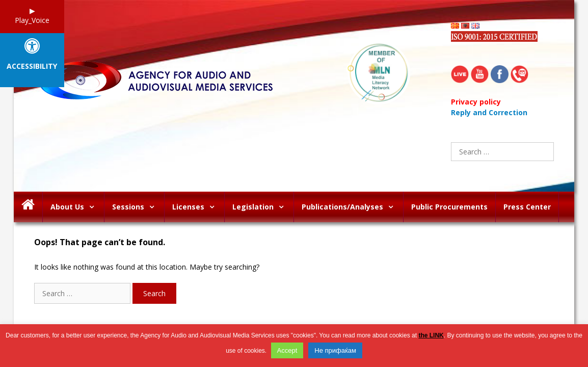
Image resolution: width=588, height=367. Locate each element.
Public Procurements (449, 207)
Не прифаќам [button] (335, 350)
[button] (94, 207)
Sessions (138, 207)
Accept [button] (287, 350)
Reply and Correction (489, 112)
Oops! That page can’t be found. (100, 242)
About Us (77, 207)
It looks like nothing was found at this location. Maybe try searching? (147, 267)
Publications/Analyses (352, 207)
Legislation (263, 207)
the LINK (431, 335)
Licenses (198, 207)
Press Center (527, 207)
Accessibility (32, 67)
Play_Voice (32, 20)
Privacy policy (476, 102)
